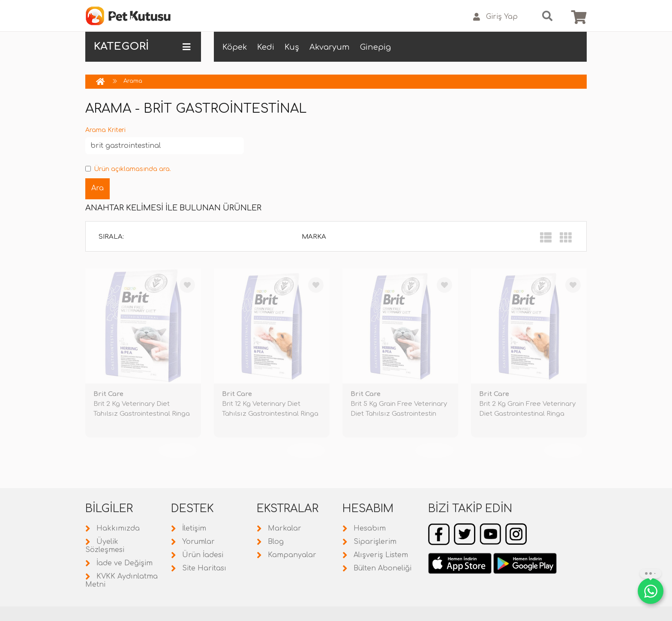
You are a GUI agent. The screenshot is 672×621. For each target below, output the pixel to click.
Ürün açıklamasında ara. (128, 169)
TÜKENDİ (177, 450)
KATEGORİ (142, 47)
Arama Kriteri (105, 130)
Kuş (292, 47)
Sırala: (111, 237)
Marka (314, 237)
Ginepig (375, 47)
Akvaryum (330, 47)
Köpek (235, 47)
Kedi (266, 47)
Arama (133, 81)
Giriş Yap (495, 17)
